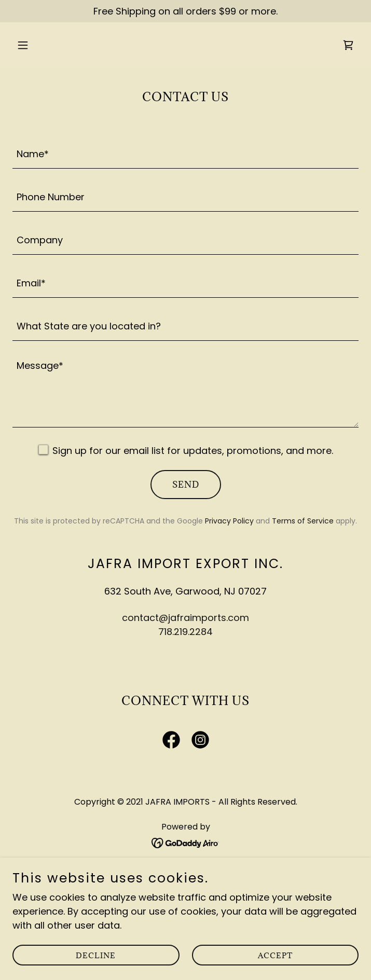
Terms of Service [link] (303, 521)
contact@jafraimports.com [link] (185, 618)
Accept (275, 955)
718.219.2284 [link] (185, 632)
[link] (348, 45)
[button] (52, 45)
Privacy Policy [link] (229, 521)
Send (186, 485)
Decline (96, 955)
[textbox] (185, 153)
